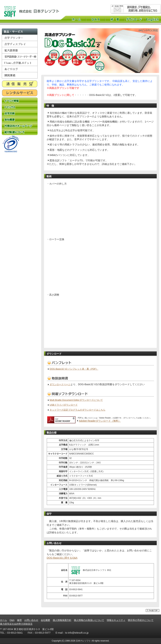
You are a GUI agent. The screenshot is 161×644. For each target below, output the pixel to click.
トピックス (20, 107)
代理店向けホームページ (20, 126)
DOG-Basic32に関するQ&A (62, 558)
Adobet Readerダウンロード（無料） (100, 421)
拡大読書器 (20, 50)
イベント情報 (20, 101)
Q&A (96, 19)
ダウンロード (134, 19)
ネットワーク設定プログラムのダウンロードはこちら (77, 410)
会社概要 (20, 119)
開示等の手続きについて (141, 620)
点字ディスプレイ (20, 44)
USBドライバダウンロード (64, 405)
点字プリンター (20, 38)
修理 (115, 19)
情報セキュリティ (116, 620)
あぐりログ (20, 69)
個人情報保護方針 (62, 620)
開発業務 (20, 75)
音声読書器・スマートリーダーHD (20, 57)
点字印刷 (20, 113)
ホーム (76, 19)
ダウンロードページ (60, 384)
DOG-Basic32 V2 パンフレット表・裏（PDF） (74, 369)
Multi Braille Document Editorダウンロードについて (76, 400)
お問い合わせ (31, 620)
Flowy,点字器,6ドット (20, 63)
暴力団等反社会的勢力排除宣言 (16, 624)
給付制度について (20, 132)
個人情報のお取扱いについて (89, 620)
